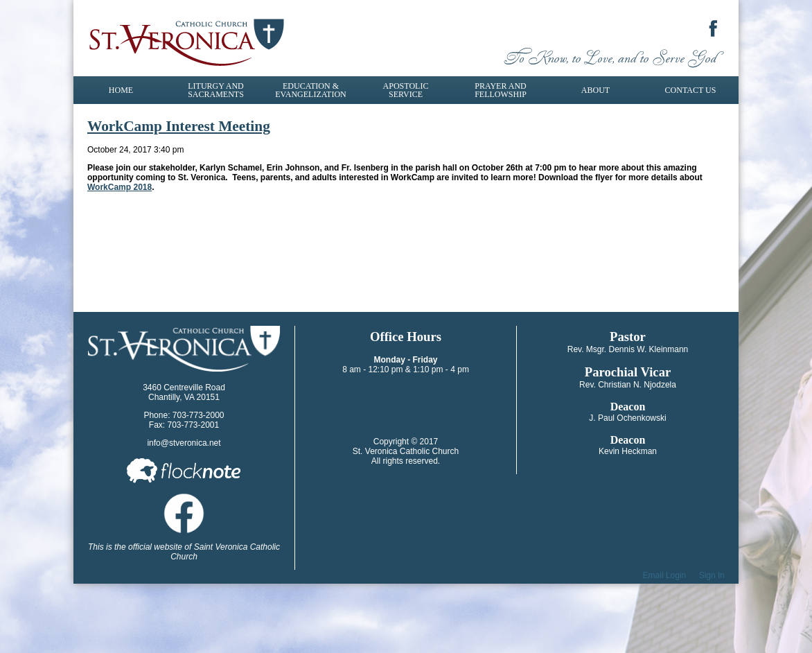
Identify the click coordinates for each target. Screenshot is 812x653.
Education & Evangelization (310, 90)
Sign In (712, 575)
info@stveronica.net (184, 443)
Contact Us (691, 90)
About (595, 90)
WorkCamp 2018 (120, 187)
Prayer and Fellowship (501, 90)
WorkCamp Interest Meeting (179, 126)
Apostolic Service (406, 90)
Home (121, 90)
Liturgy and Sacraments (216, 90)
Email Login (665, 575)
